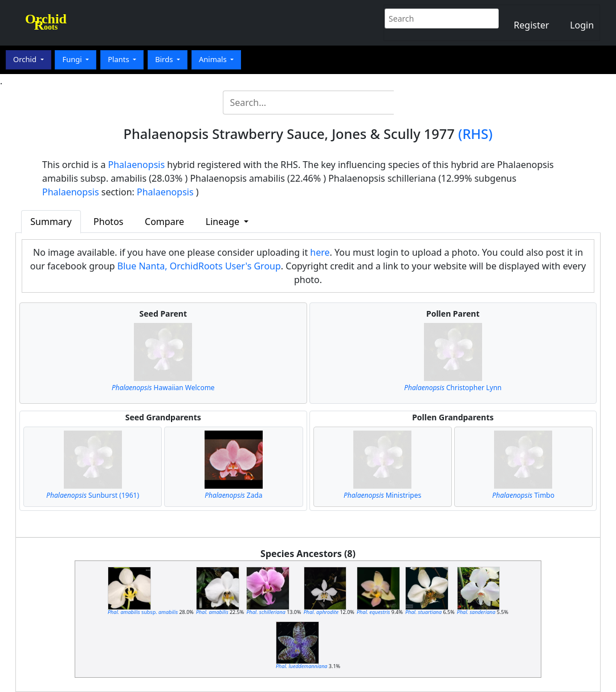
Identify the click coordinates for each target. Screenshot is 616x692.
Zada (233, 495)
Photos (108, 222)
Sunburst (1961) (93, 495)
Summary (51, 222)
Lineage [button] (224, 222)
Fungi (73, 59)
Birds (165, 59)
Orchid (26, 59)
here (320, 252)
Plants (119, 59)
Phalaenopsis (137, 165)
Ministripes (382, 495)
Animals (214, 59)
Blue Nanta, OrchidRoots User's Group (199, 266)
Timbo (523, 495)
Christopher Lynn (453, 388)
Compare (164, 222)
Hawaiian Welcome (163, 388)
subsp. (143, 612)
